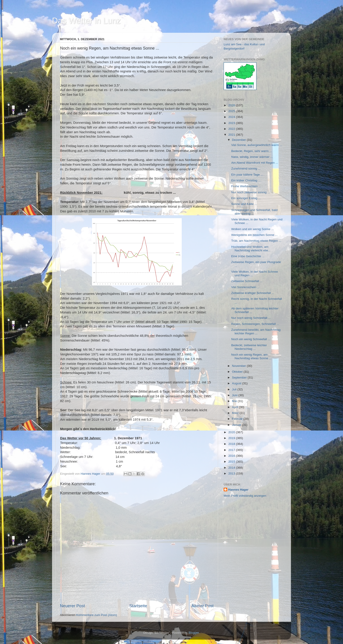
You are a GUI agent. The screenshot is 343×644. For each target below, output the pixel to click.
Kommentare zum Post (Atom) (97, 615)
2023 (232, 123)
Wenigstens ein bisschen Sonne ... (255, 235)
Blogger (194, 633)
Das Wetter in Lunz (86, 21)
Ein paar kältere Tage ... (247, 175)
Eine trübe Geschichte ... (248, 256)
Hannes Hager (238, 490)
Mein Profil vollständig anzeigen (245, 496)
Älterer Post (202, 606)
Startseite (138, 606)
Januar (237, 425)
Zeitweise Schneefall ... (247, 281)
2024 (232, 117)
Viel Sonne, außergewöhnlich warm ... (257, 145)
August (237, 383)
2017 (232, 450)
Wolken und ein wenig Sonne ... (253, 229)
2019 (232, 438)
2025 (232, 111)
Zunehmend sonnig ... (246, 169)
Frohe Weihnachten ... (246, 186)
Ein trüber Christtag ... (246, 180)
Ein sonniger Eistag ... (246, 198)
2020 (232, 432)
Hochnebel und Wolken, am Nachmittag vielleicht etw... (251, 249)
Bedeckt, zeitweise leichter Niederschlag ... (249, 347)
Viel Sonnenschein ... (246, 287)
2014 (232, 468)
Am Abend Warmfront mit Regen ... (255, 163)
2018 (232, 444)
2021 (232, 135)
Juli (235, 389)
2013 (232, 473)
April (235, 407)
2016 (232, 456)
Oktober (238, 372)
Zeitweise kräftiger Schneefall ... (253, 293)
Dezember (239, 140)
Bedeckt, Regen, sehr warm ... (252, 151)
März (236, 413)
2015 (232, 462)
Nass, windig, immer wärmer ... (252, 157)
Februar (238, 419)
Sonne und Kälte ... (244, 204)
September (240, 377)
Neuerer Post (72, 606)
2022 (232, 129)
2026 (232, 105)
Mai (235, 401)
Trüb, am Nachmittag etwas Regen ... (256, 241)
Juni (235, 395)
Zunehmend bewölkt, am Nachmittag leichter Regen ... (256, 332)
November (239, 366)
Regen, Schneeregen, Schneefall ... (255, 324)
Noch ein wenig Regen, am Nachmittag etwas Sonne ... (251, 356)
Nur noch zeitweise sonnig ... (251, 192)
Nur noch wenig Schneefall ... (251, 318)
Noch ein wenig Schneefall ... (251, 339)
